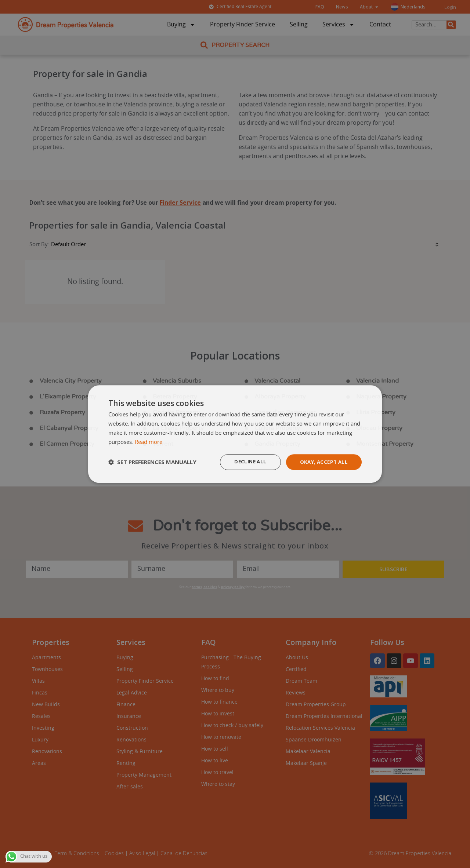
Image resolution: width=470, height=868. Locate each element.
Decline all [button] (247, 462)
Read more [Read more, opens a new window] (149, 442)
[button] (152, 462)
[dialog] (235, 434)
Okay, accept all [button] (323, 462)
